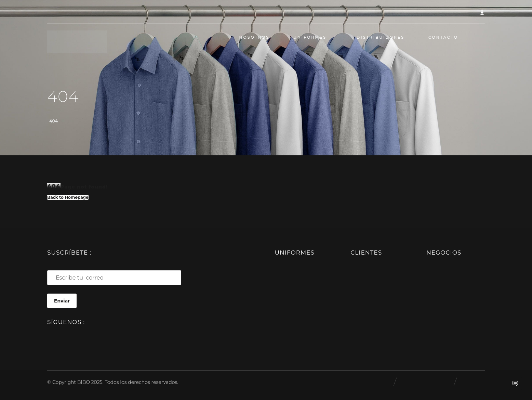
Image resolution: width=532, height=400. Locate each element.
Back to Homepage (68, 197)
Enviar (62, 301)
